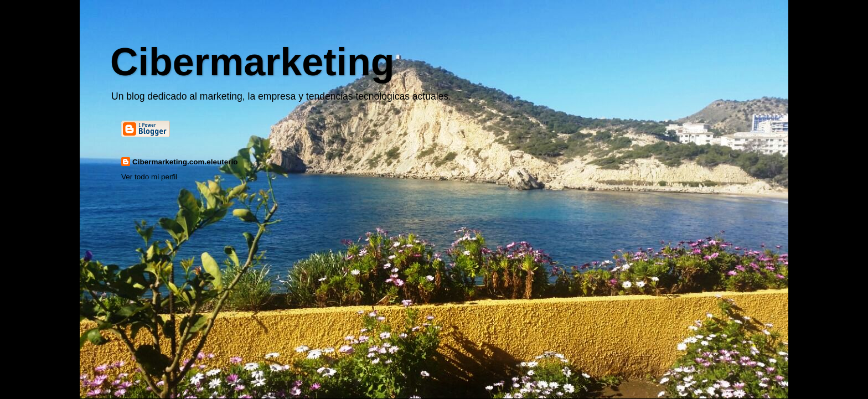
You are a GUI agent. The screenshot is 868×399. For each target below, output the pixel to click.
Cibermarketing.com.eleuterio (185, 162)
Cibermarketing (252, 62)
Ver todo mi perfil (149, 177)
